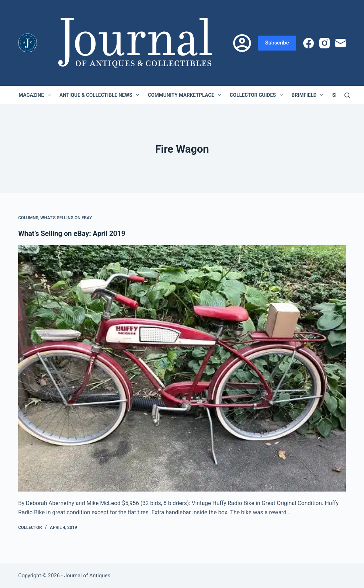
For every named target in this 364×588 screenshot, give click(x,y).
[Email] (341, 43)
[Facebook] (309, 43)
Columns (28, 218)
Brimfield (309, 95)
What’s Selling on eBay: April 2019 (73, 233)
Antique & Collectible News (101, 95)
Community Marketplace (186, 95)
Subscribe (277, 43)
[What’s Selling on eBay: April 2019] (182, 368)
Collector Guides (258, 95)
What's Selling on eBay (66, 218)
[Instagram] (325, 43)
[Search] (347, 95)
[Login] (242, 43)
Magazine (36, 95)
